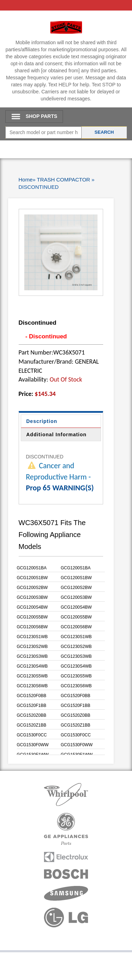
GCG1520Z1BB (32, 725)
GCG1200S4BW (32, 607)
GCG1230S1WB (32, 637)
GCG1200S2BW (32, 588)
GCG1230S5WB (32, 676)
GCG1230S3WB (32, 656)
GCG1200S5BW (32, 617)
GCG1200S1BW (32, 578)
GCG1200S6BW (32, 627)
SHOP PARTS (42, 116)
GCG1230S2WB (32, 647)
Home (26, 180)
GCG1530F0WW (33, 745)
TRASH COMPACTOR (64, 180)
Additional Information (56, 435)
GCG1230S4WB (32, 666)
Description (42, 421)
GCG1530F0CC (32, 735)
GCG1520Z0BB (32, 715)
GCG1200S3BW (32, 597)
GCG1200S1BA (32, 568)
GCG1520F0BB (32, 696)
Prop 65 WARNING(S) (60, 488)
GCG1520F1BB (32, 706)
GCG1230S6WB (32, 686)
